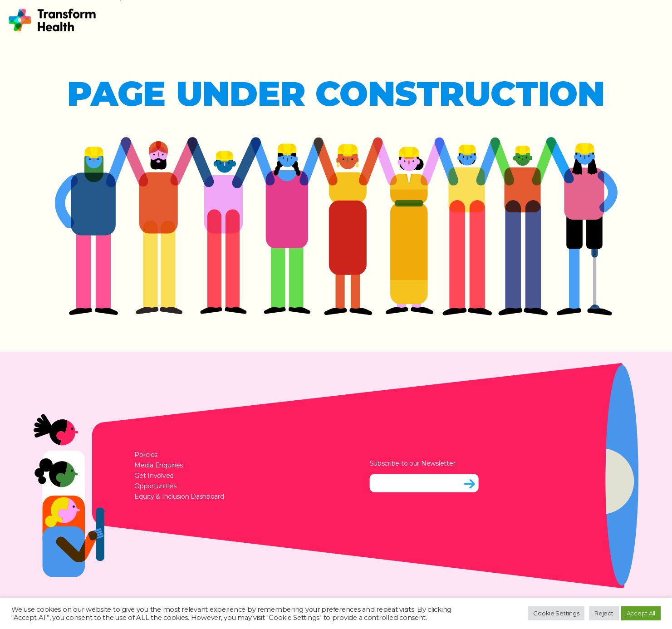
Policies (146, 454)
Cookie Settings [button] (556, 613)
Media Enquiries (159, 465)
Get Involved (154, 475)
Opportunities (155, 486)
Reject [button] (604, 613)
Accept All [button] (641, 613)
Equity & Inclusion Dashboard (179, 496)
